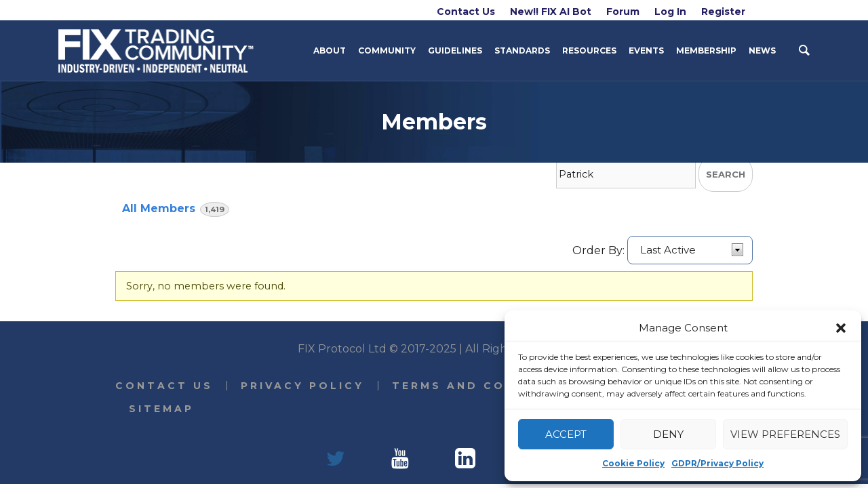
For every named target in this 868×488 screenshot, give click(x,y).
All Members (176, 209)
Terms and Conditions (485, 386)
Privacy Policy (302, 386)
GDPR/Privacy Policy (717, 463)
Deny (668, 434)
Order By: (598, 250)
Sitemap (161, 409)
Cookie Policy (633, 463)
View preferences (785, 434)
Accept (566, 434)
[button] (841, 328)
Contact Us (164, 386)
